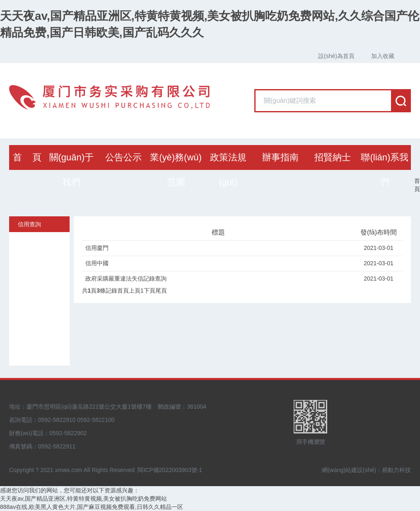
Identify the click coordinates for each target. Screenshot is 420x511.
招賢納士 (333, 157)
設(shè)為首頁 (336, 56)
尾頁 (161, 291)
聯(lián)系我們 (385, 170)
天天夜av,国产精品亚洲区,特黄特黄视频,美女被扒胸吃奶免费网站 (83, 499)
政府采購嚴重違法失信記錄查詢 (126, 279)
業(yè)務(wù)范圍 (176, 170)
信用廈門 (97, 248)
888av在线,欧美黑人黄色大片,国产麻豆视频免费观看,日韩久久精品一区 (92, 507)
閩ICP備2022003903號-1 (170, 470)
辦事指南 (280, 157)
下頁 (150, 291)
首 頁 (27, 157)
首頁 (417, 185)
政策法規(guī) (228, 170)
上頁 (135, 291)
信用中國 (97, 263)
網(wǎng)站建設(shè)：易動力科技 (366, 470)
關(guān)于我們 (72, 170)
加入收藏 (383, 56)
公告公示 (123, 157)
